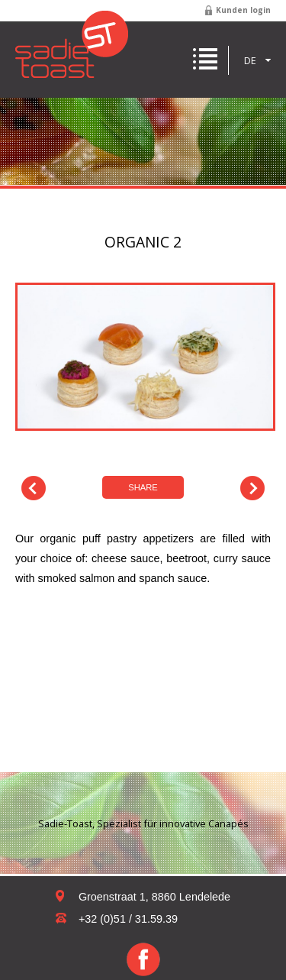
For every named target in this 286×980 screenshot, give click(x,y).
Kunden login (243, 10)
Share (143, 487)
